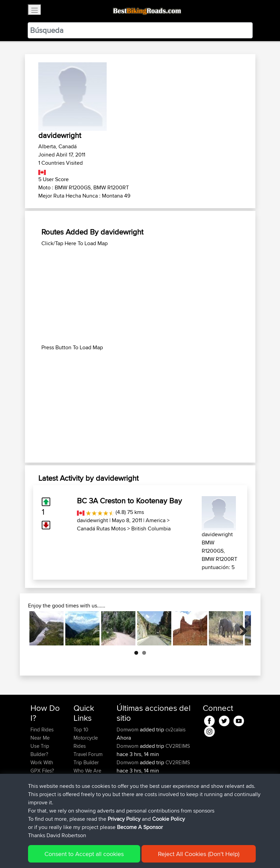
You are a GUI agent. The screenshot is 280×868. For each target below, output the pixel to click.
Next (241, 628)
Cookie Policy (156, 853)
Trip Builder (86, 762)
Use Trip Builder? (40, 750)
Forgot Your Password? (44, 783)
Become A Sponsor (42, 799)
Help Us (83, 787)
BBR (165, 812)
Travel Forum (88, 754)
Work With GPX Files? (42, 766)
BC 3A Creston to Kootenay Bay (129, 501)
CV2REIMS (178, 746)
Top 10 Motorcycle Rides (86, 738)
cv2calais (176, 729)
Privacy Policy (122, 853)
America (156, 520)
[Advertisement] (140, 295)
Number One (175, 779)
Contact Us (86, 779)
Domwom (128, 729)
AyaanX (126, 779)
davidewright (92, 520)
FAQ (35, 812)
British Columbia (151, 529)
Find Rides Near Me (42, 734)
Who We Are (87, 771)
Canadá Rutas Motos (101, 529)
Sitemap (94, 853)
